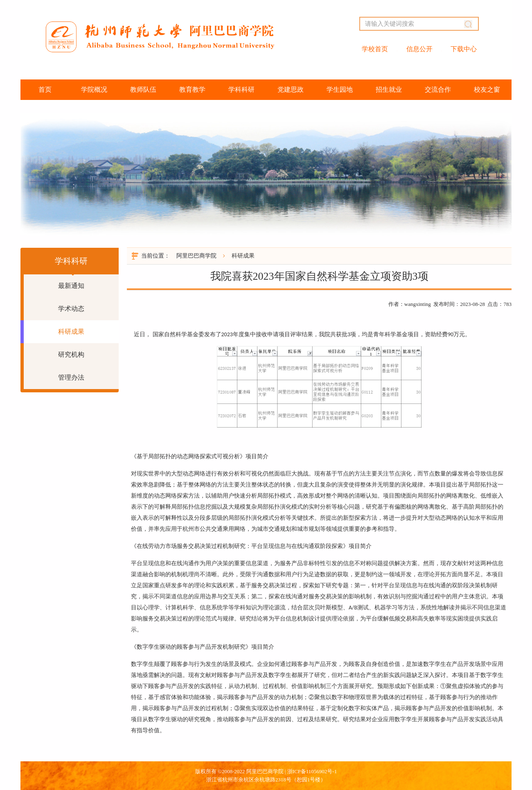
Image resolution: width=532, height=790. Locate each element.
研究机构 (71, 354)
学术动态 (71, 309)
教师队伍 (143, 89)
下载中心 (464, 49)
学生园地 (340, 89)
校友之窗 (487, 89)
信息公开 (419, 49)
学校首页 (375, 49)
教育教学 (192, 89)
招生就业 (389, 89)
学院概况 (94, 89)
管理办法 (71, 377)
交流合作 (438, 89)
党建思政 (291, 89)
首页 (45, 89)
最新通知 (71, 286)
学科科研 (241, 89)
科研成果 (71, 332)
